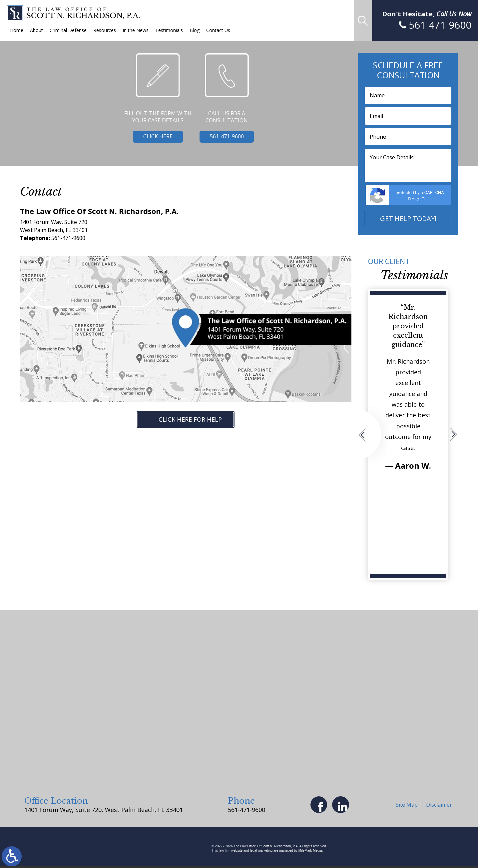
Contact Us (218, 30)
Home (17, 30)
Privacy (413, 199)
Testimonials (169, 30)
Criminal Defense (68, 30)
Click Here (153, 138)
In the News (136, 30)
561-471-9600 (227, 138)
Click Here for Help (194, 420)
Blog (195, 30)
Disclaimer (440, 806)
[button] (372, 435)
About (36, 30)
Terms (426, 199)
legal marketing (261, 852)
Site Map (408, 806)
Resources (105, 30)
